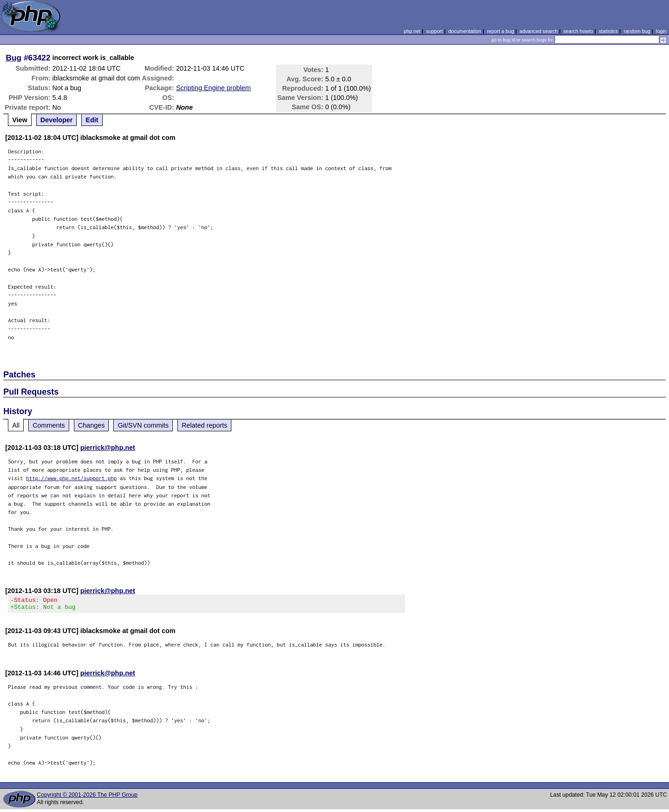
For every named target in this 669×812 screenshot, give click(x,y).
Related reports (204, 425)
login (661, 31)
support (434, 31)
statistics (608, 31)
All (16, 425)
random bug (637, 31)
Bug (14, 58)
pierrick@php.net (108, 448)
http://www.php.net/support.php (71, 478)
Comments (49, 425)
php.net (412, 31)
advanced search (538, 31)
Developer (57, 120)
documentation (465, 31)
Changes (92, 425)
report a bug (500, 31)
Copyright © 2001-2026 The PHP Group (87, 798)
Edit (92, 120)
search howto (578, 31)
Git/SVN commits (143, 425)
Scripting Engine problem (213, 88)
